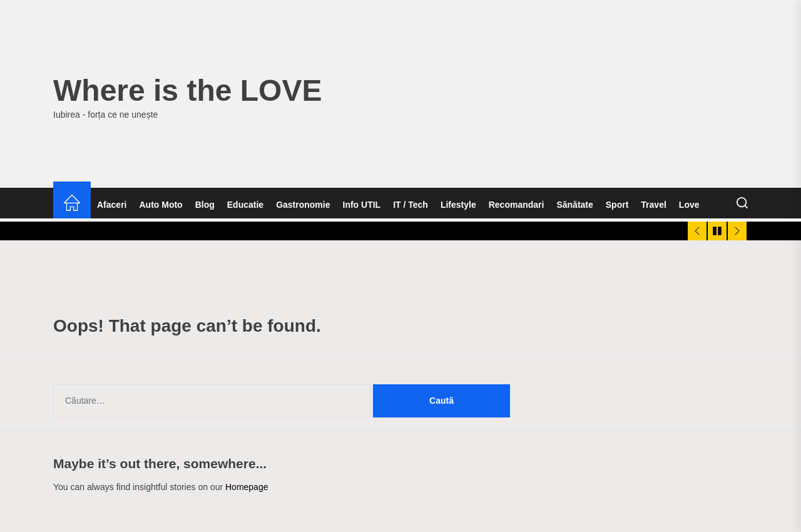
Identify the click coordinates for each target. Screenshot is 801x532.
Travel (653, 205)
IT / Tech (411, 205)
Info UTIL (362, 205)
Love (689, 205)
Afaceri (112, 205)
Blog (205, 205)
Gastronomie (303, 205)
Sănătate (574, 205)
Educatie (245, 205)
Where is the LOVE (187, 90)
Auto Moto (161, 205)
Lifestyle (458, 205)
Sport (617, 205)
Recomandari (517, 205)
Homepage (247, 487)
